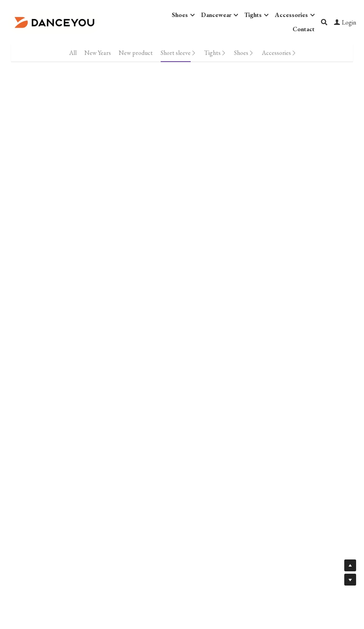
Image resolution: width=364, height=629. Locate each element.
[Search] (324, 22)
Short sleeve (176, 53)
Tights (212, 53)
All (73, 53)
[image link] (54, 22)
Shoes (241, 53)
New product (136, 53)
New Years (98, 53)
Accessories (276, 53)
